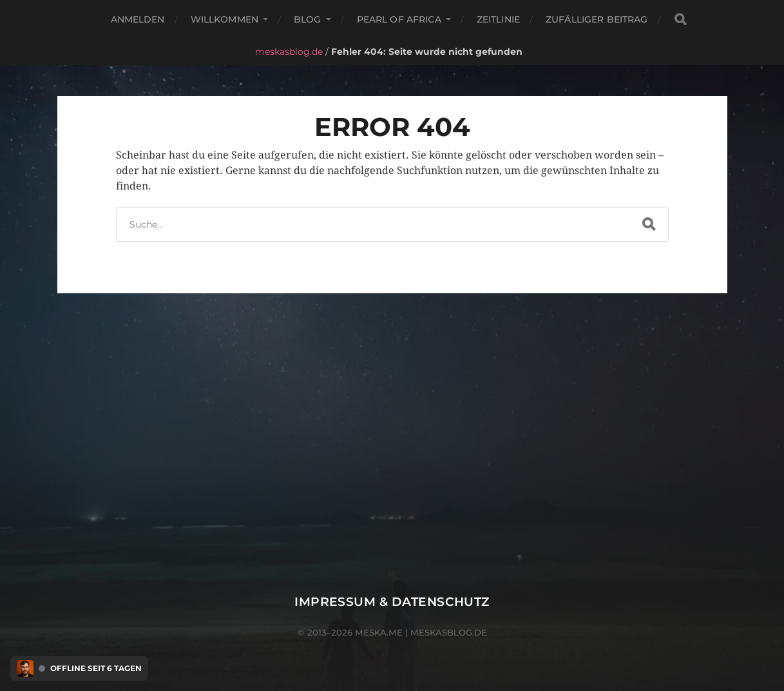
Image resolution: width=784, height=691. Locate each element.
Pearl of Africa (399, 19)
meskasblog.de (289, 52)
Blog (308, 19)
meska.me (379, 632)
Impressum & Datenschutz (392, 602)
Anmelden (138, 19)
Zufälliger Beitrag (597, 19)
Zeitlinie (498, 19)
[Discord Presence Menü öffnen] (25, 668)
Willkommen (225, 19)
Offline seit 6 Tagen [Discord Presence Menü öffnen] (96, 668)
